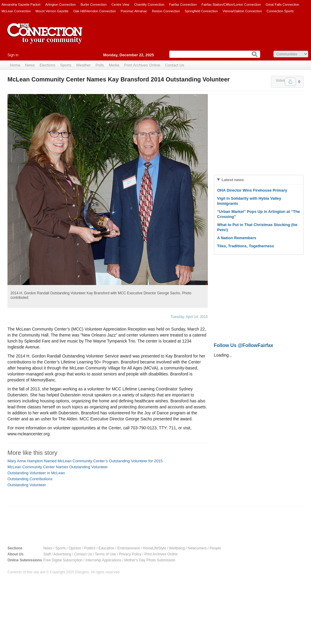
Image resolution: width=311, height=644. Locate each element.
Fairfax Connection (183, 4)
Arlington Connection (60, 4)
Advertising (62, 554)
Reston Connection (166, 11)
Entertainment (129, 548)
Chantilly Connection (149, 4)
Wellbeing (177, 548)
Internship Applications (103, 560)
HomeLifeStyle (154, 548)
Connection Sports (280, 11)
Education (106, 548)
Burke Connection (93, 4)
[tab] (259, 180)
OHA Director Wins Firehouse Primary (252, 190)
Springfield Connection (201, 11)
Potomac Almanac (134, 11)
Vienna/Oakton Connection (242, 11)
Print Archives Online (142, 65)
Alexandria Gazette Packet (21, 4)
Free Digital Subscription (63, 560)
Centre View (121, 4)
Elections (47, 65)
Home (15, 65)
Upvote (290, 82)
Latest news (233, 180)
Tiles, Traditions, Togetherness (246, 246)
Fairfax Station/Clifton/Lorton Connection (231, 4)
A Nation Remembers (237, 238)
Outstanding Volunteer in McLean (36, 473)
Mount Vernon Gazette (52, 11)
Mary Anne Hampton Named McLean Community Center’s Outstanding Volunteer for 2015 (85, 461)
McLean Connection (16, 11)
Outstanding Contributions (30, 479)
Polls (100, 65)
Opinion (75, 548)
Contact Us (175, 65)
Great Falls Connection (282, 4)
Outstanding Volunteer (27, 485)
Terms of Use (105, 554)
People (215, 548)
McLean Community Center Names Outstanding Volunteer (58, 467)
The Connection (45, 38)
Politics (90, 548)
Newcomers (197, 548)
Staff (47, 554)
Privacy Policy (130, 554)
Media (114, 65)
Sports (66, 65)
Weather (84, 65)
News (30, 65)
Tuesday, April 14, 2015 (189, 317)
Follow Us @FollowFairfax (244, 345)
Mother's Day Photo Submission (150, 560)
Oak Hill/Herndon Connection (94, 11)
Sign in (13, 55)
